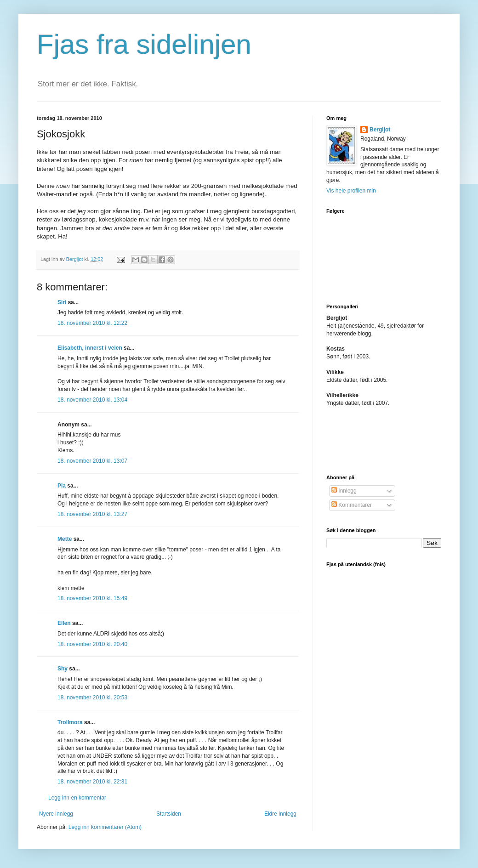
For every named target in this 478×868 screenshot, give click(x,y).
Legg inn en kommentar (77, 798)
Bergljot (380, 130)
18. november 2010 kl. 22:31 (92, 782)
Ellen (64, 623)
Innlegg (344, 491)
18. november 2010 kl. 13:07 (92, 461)
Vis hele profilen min (351, 191)
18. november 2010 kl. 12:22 (92, 323)
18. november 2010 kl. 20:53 (92, 698)
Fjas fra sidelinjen (144, 44)
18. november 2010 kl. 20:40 (92, 644)
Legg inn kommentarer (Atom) (105, 827)
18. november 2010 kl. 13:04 (92, 400)
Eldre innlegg (280, 814)
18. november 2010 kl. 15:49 (92, 598)
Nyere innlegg (56, 814)
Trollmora (70, 722)
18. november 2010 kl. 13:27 (92, 514)
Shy (63, 669)
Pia (62, 486)
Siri (62, 302)
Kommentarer (352, 505)
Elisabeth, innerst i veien (90, 348)
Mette (65, 539)
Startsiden (169, 814)
